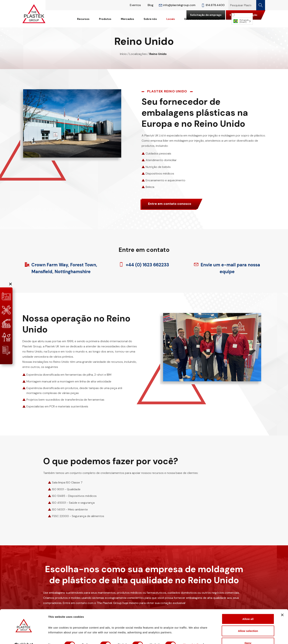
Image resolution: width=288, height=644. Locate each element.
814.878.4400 (213, 5)
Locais (171, 19)
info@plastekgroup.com (177, 5)
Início (123, 54)
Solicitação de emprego (206, 15)
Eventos (135, 5)
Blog (151, 5)
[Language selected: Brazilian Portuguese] (242, 19)
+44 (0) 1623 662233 (144, 265)
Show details (193, 636)
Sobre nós (150, 19)
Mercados (127, 19)
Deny (248, 634)
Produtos (105, 19)
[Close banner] (282, 606)
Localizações (138, 54)
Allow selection (248, 622)
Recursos (83, 19)
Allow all (248, 610)
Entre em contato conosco (170, 204)
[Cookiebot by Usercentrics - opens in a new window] (24, 637)
